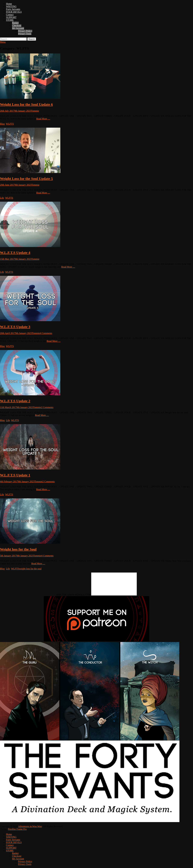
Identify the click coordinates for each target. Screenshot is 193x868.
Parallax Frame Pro (17, 829)
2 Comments (47, 407)
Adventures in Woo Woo (30, 826)
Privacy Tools (25, 34)
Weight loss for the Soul (18, 549)
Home (9, 4)
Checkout (17, 25)
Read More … (43, 119)
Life (2, 198)
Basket (15, 23)
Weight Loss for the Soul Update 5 (26, 179)
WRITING (11, 6)
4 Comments (46, 333)
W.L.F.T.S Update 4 (15, 253)
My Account (18, 28)
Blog (2, 124)
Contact (10, 15)
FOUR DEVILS (14, 12)
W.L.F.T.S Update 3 (15, 327)
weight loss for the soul (30, 569)
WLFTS (10, 124)
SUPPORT (11, 17)
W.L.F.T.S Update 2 (15, 401)
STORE (10, 20)
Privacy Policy (25, 31)
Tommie (35, 111)
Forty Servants (13, 9)
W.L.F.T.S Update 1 (15, 475)
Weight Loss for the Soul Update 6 (26, 104)
